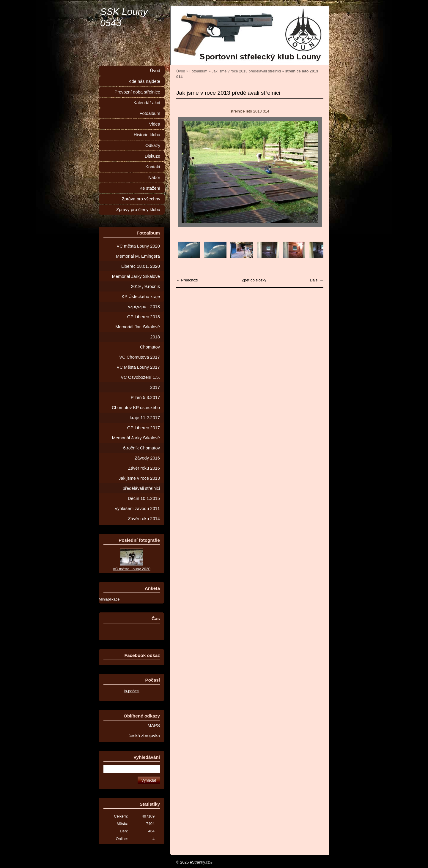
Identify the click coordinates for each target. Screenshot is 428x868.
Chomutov (150, 347)
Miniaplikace (109, 599)
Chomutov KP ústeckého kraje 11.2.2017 (136, 413)
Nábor (154, 178)
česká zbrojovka (144, 736)
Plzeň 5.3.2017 (145, 397)
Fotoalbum (198, 71)
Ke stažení (150, 188)
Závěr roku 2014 (144, 519)
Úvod (181, 71)
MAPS (154, 726)
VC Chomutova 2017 (140, 357)
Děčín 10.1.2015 (144, 498)
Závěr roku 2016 (144, 468)
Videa (155, 124)
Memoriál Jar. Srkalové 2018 (138, 332)
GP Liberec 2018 (144, 317)
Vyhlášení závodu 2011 (137, 509)
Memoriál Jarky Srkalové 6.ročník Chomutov (136, 443)
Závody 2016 (147, 458)
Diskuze (152, 156)
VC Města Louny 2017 (138, 367)
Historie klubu (147, 135)
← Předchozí (187, 280)
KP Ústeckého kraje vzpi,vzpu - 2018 (141, 302)
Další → (317, 280)
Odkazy (153, 145)
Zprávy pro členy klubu (138, 210)
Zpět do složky (254, 280)
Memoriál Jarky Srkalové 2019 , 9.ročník (136, 281)
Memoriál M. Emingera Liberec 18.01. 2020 (138, 261)
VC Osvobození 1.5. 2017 (140, 382)
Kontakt (153, 167)
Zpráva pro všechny (141, 199)
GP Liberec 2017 (144, 428)
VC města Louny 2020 (138, 246)
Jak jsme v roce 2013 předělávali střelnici (246, 71)
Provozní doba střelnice (137, 92)
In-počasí (132, 691)
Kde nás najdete (144, 81)
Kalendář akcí (147, 103)
